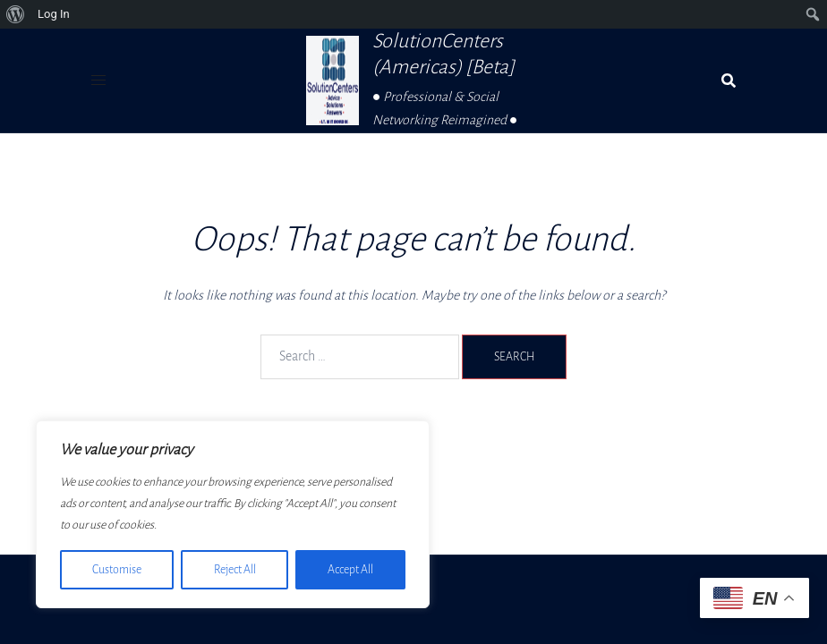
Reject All (234, 570)
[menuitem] (16, 14)
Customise (117, 570)
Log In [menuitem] (54, 14)
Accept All (350, 570)
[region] (233, 514)
